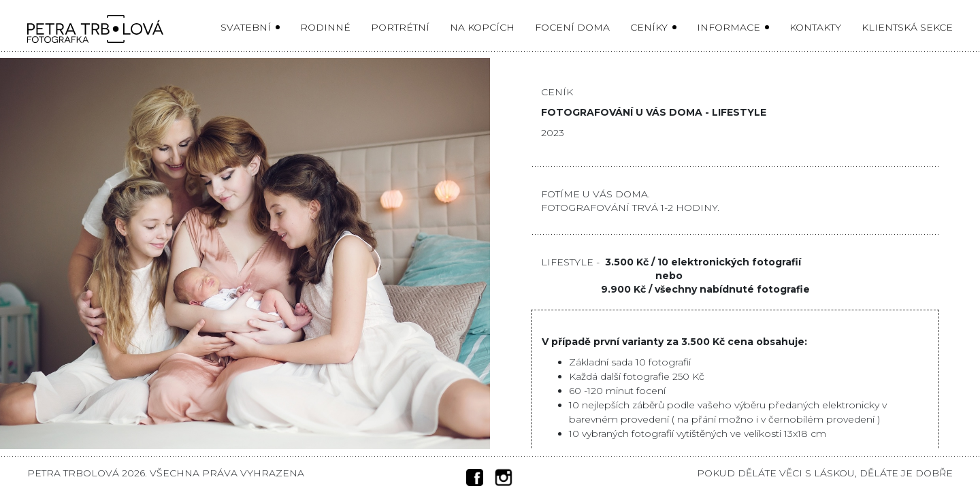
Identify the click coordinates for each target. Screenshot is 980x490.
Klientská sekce (907, 27)
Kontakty (815, 27)
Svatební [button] (247, 27)
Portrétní (400, 27)
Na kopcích (482, 27)
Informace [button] (730, 27)
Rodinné (325, 27)
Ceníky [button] (650, 27)
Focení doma (572, 27)
